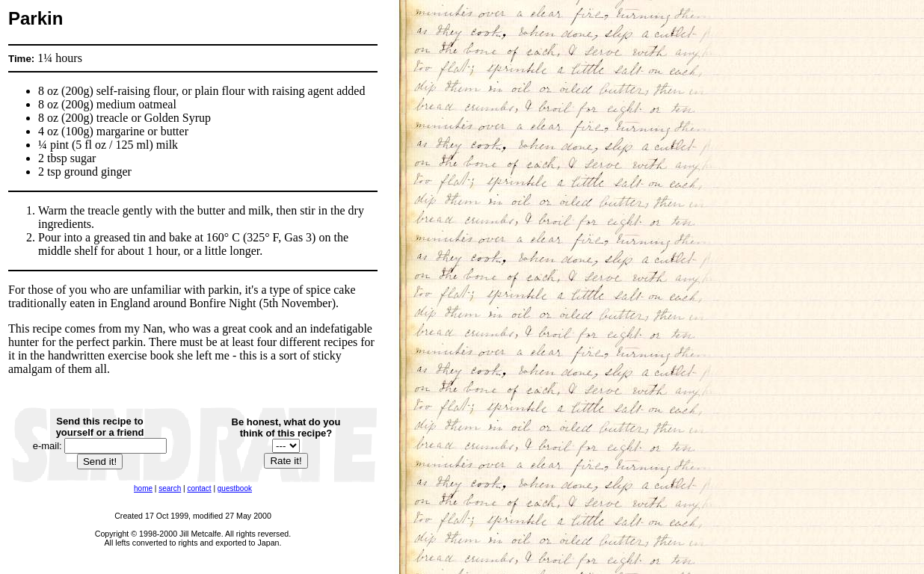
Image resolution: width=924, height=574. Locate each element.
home (143, 488)
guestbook (235, 488)
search (170, 488)
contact (199, 488)
